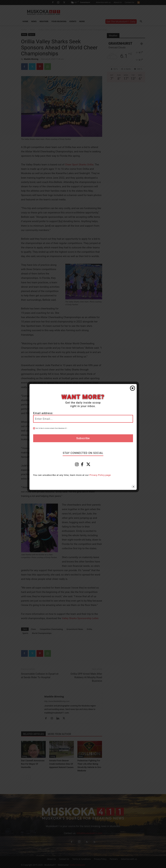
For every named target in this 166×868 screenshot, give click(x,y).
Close (132, 388)
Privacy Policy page (100, 475)
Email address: (43, 413)
